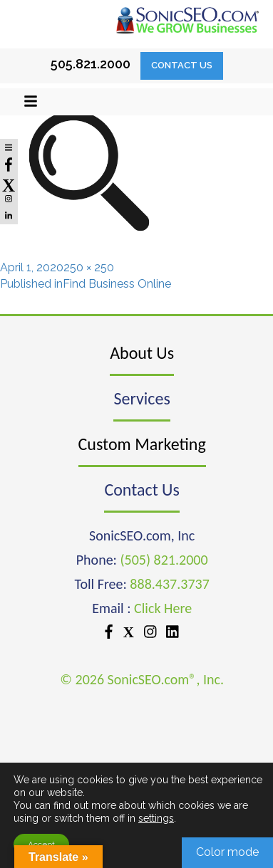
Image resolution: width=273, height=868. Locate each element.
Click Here (163, 608)
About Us (142, 353)
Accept (41, 845)
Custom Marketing (142, 444)
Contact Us (182, 65)
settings (156, 818)
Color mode (227, 852)
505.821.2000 (91, 64)
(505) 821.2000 (164, 560)
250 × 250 (89, 267)
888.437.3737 (169, 584)
